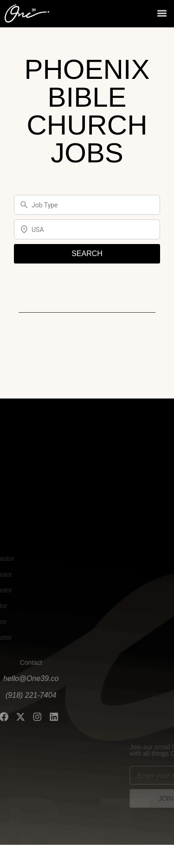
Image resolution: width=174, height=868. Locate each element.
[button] (162, 12)
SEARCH (87, 254)
